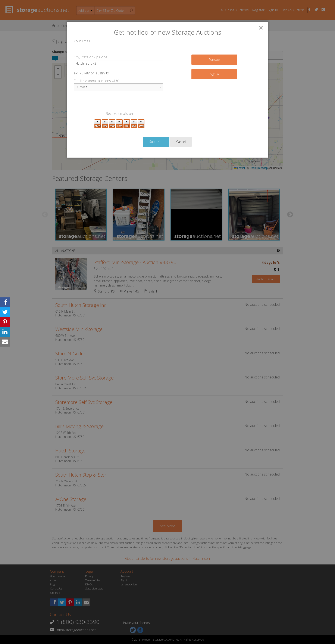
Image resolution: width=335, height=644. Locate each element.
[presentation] (106, 103)
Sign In (214, 74)
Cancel (181, 142)
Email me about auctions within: (97, 81)
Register (214, 60)
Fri (127, 124)
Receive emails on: (120, 114)
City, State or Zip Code (90, 57)
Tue (105, 124)
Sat (134, 124)
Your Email (82, 41)
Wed (112, 124)
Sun (141, 124)
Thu (119, 124)
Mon (98, 124)
